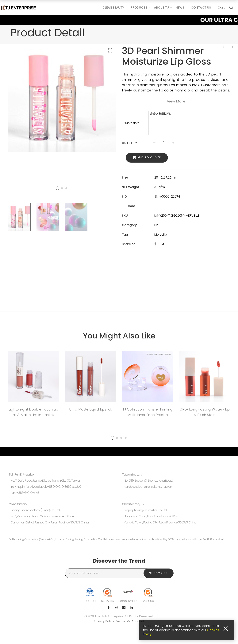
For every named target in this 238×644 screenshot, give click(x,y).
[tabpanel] (33, 385)
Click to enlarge (110, 50)
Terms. (121, 621)
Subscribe (159, 573)
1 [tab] (113, 438)
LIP (156, 225)
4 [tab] (126, 438)
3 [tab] (121, 438)
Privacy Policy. (104, 621)
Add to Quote (149, 157)
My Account (135, 621)
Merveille (161, 235)
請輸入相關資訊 (189, 123)
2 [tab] (117, 438)
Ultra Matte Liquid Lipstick (91, 409)
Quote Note (132, 123)
